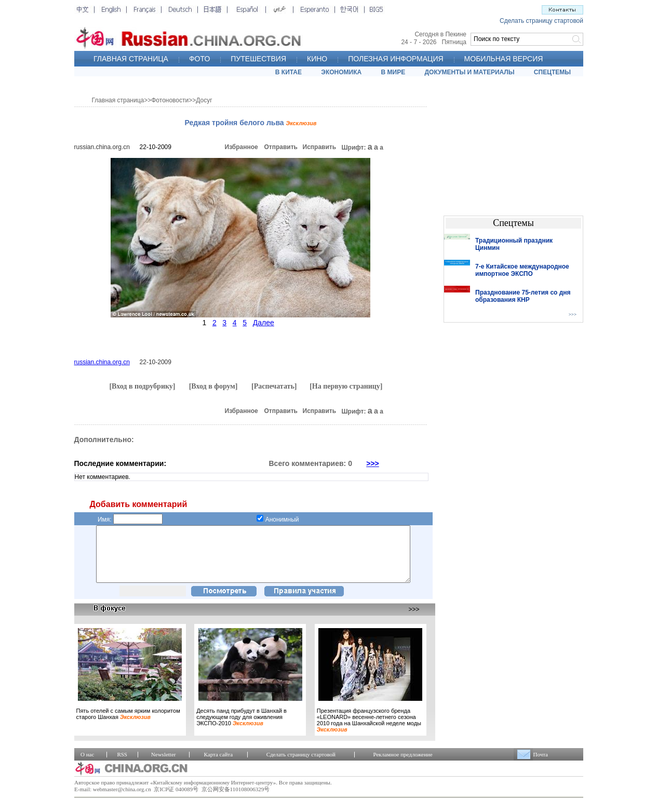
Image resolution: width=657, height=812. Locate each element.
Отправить (281, 147)
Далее (264, 323)
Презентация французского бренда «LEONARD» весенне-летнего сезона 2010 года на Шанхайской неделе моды (369, 731)
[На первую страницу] (346, 386)
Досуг (204, 100)
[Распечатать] (274, 386)
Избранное (242, 147)
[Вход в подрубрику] (142, 386)
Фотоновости (170, 100)
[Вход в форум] (213, 386)
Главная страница (118, 100)
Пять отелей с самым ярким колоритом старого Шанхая (128, 725)
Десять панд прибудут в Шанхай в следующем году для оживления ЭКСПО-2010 (242, 728)
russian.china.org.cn (102, 147)
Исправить (320, 147)
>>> (373, 463)
